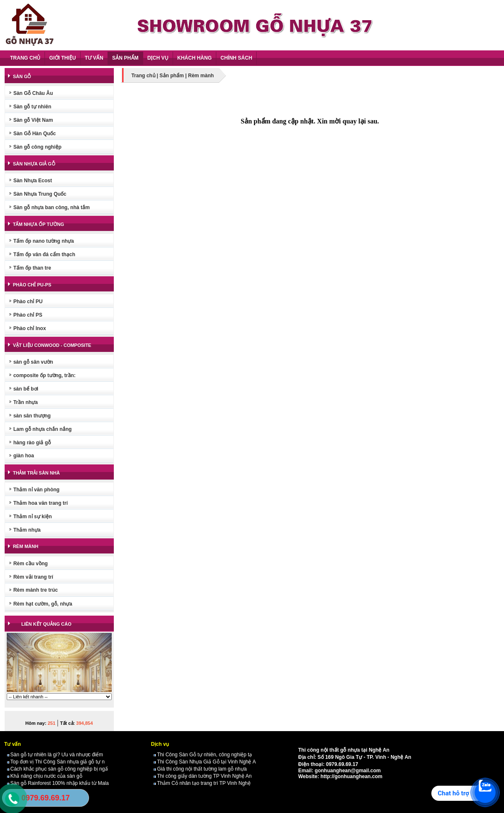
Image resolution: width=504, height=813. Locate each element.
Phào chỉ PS (28, 315)
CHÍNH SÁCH (236, 58)
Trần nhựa (26, 402)
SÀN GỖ (22, 76)
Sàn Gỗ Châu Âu (33, 93)
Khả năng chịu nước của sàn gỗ (45, 776)
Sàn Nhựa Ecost (33, 181)
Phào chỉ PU (28, 302)
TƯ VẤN (94, 58)
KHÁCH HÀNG (194, 58)
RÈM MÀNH (26, 546)
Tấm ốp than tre (32, 268)
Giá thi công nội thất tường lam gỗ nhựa (200, 769)
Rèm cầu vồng (31, 564)
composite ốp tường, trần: (45, 375)
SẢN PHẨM (125, 58)
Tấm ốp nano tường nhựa (44, 241)
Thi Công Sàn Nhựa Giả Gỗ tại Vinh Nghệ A (205, 762)
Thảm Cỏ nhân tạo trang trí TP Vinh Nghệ (202, 783)
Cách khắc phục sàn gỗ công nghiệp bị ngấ (58, 769)
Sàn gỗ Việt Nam (33, 120)
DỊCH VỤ (158, 58)
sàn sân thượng (32, 416)
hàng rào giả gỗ (32, 443)
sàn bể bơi (26, 389)
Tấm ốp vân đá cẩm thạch (44, 254)
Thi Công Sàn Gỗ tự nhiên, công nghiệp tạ (203, 755)
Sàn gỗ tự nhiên (32, 107)
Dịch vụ (160, 744)
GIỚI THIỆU (62, 58)
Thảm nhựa (27, 530)
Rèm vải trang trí (33, 577)
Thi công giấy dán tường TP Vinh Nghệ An (203, 776)
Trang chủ (143, 76)
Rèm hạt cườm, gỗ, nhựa (43, 604)
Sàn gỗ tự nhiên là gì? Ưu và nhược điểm (55, 755)
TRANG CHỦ (25, 58)
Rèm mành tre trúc (36, 590)
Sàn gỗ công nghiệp (38, 147)
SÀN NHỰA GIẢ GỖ (34, 164)
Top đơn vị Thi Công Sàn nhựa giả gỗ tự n (56, 762)
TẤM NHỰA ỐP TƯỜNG (39, 224)
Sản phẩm (172, 76)
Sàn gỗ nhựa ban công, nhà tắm (52, 207)
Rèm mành (201, 76)
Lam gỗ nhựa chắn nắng (43, 429)
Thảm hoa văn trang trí (41, 503)
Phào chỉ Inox (30, 328)
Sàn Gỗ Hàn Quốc (35, 134)
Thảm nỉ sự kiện (33, 517)
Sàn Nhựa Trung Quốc (40, 194)
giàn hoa (24, 456)
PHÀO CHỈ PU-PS (32, 285)
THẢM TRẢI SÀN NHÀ (37, 473)
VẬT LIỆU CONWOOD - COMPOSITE (52, 345)
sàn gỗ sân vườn (33, 362)
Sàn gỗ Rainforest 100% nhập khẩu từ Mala (58, 783)
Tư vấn (13, 744)
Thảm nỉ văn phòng (37, 490)
